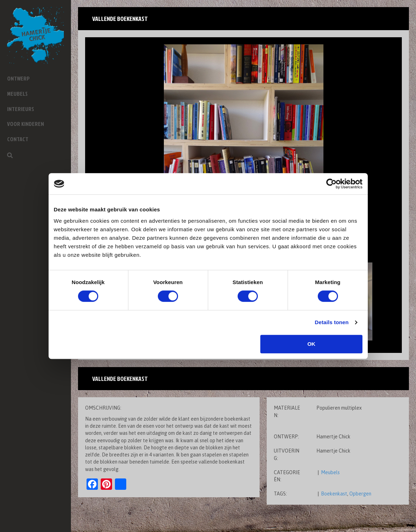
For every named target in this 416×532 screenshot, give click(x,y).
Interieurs (21, 109)
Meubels (17, 94)
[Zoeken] (10, 155)
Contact (18, 139)
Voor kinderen (26, 124)
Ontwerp (18, 78)
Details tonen (332, 322)
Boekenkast (334, 494)
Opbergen (360, 494)
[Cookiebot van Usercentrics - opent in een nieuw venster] (331, 184)
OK (312, 344)
